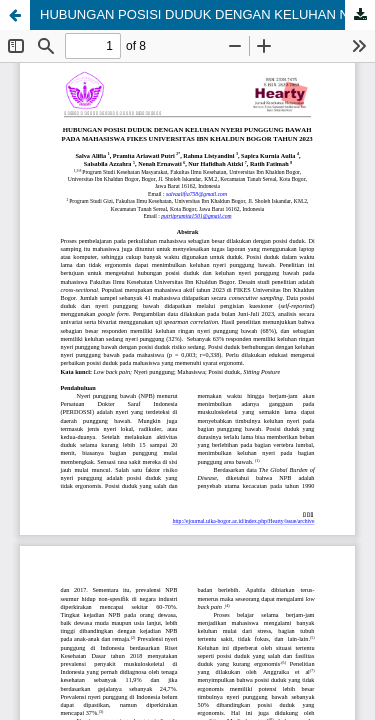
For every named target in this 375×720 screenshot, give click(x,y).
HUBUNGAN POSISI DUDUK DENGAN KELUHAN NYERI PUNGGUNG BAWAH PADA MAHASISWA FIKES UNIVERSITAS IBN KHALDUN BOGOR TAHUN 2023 (207, 14)
